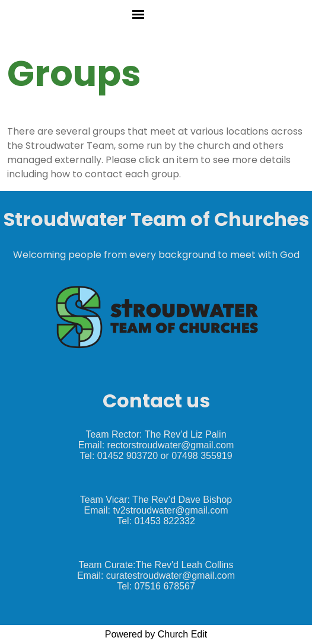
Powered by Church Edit (156, 634)
